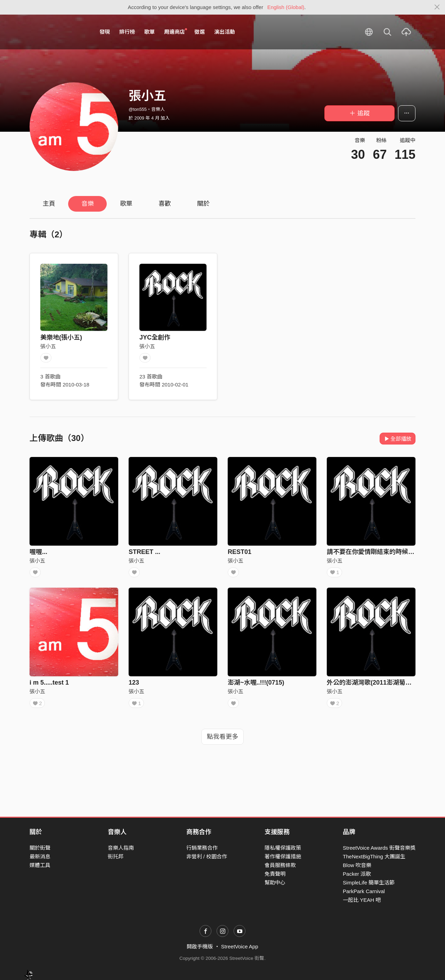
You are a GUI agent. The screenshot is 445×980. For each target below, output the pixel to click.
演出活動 (225, 32)
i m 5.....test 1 (49, 685)
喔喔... (38, 552)
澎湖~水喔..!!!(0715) (256, 685)
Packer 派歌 (357, 874)
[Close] (437, 7)
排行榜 (127, 32)
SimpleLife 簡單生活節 (369, 883)
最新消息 (40, 856)
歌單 (149, 32)
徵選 (200, 32)
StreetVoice (58, 32)
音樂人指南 (121, 848)
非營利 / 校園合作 (207, 856)
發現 (105, 32)
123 (134, 685)
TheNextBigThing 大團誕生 (374, 856)
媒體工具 (40, 865)
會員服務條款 (280, 865)
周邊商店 (176, 32)
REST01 (240, 552)
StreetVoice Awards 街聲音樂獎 (379, 848)
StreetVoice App (240, 947)
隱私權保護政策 (283, 848)
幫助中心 (275, 883)
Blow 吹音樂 (357, 865)
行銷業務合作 (202, 848)
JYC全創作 (155, 337)
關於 (203, 204)
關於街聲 (40, 848)
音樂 (88, 204)
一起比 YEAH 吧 (362, 900)
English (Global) (286, 7)
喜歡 (165, 204)
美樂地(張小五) (61, 337)
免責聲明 (275, 874)
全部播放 (398, 439)
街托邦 (116, 856)
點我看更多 (222, 741)
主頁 (49, 204)
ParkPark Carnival (364, 892)
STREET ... (144, 552)
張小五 (48, 346)
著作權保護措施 (283, 856)
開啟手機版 (200, 947)
